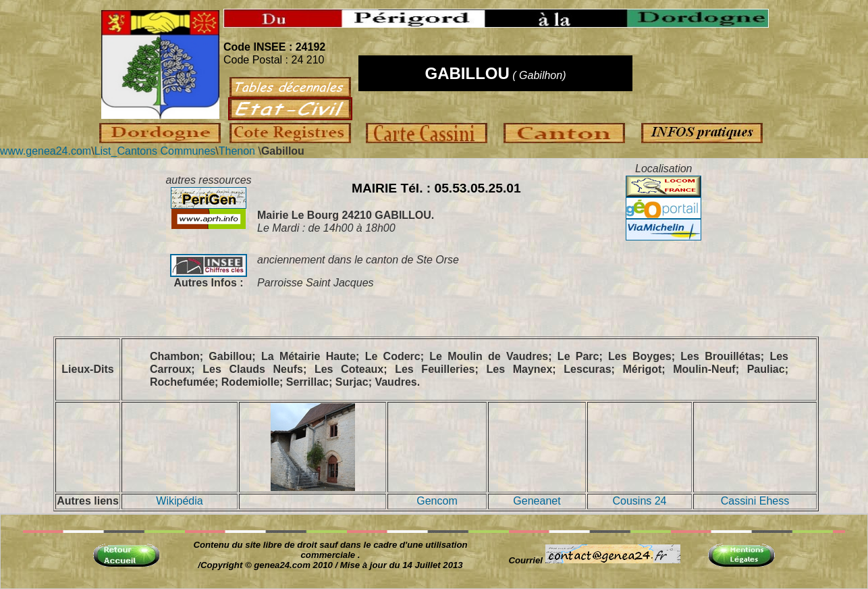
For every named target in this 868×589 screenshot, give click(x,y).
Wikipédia (179, 501)
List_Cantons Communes (155, 151)
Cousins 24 (639, 501)
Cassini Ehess (755, 501)
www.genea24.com (46, 151)
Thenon (237, 151)
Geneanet (537, 501)
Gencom (437, 501)
